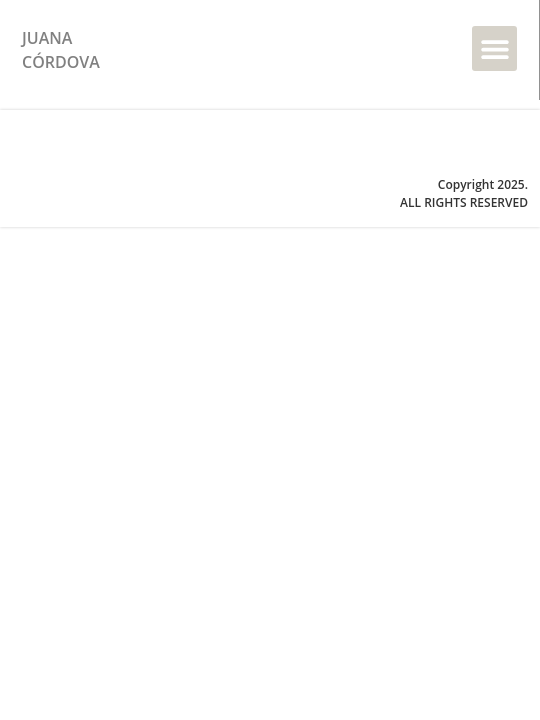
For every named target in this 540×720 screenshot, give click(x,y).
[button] (494, 48)
